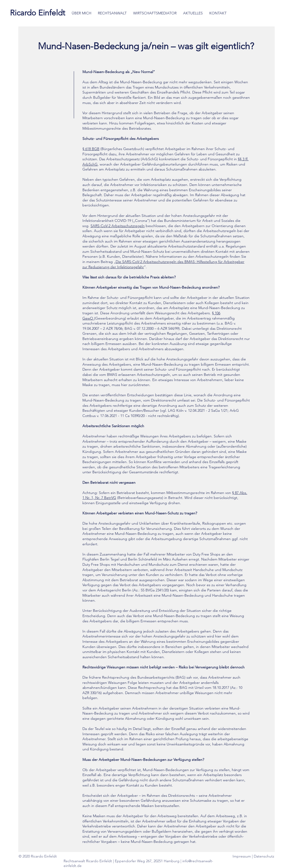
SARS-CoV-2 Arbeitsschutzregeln (118, 226)
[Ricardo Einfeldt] (38, 13)
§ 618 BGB (91, 149)
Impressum (242, 856)
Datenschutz (264, 856)
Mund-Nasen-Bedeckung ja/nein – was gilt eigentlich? (147, 46)
